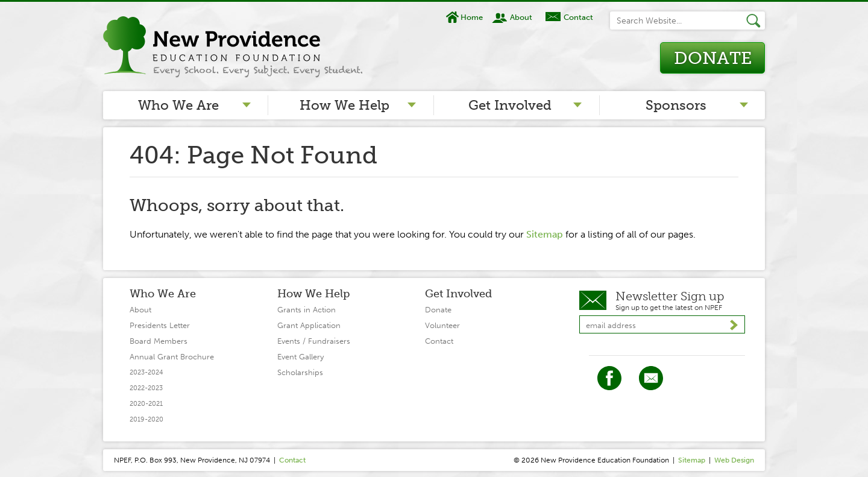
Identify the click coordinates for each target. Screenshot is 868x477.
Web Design (734, 460)
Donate (713, 58)
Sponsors (676, 105)
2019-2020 (146, 419)
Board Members (159, 341)
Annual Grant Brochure (172, 357)
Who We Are (178, 105)
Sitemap (545, 234)
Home (472, 17)
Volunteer (442, 325)
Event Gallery (300, 357)
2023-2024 (146, 372)
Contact (578, 17)
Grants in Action (307, 310)
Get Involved (510, 105)
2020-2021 (146, 404)
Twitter (651, 378)
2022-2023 (146, 388)
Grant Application (309, 325)
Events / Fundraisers (314, 341)
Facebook (609, 378)
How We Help (344, 105)
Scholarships (300, 372)
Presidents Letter (160, 325)
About (521, 17)
